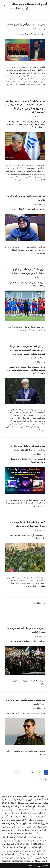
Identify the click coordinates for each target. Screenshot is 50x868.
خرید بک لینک (39, 796)
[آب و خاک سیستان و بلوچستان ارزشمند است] (30, 6)
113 (17, 773)
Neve (46, 866)
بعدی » (44, 779)
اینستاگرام (32, 830)
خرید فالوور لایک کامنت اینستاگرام (22, 820)
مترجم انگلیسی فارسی (12, 840)
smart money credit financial (20, 834)
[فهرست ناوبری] (5, 6)
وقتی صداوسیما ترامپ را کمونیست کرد (25, 24)
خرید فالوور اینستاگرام (22, 796)
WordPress (32, 866)
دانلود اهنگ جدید (28, 803)
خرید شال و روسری (11, 813)
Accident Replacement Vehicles (17, 861)
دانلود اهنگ (17, 806)
